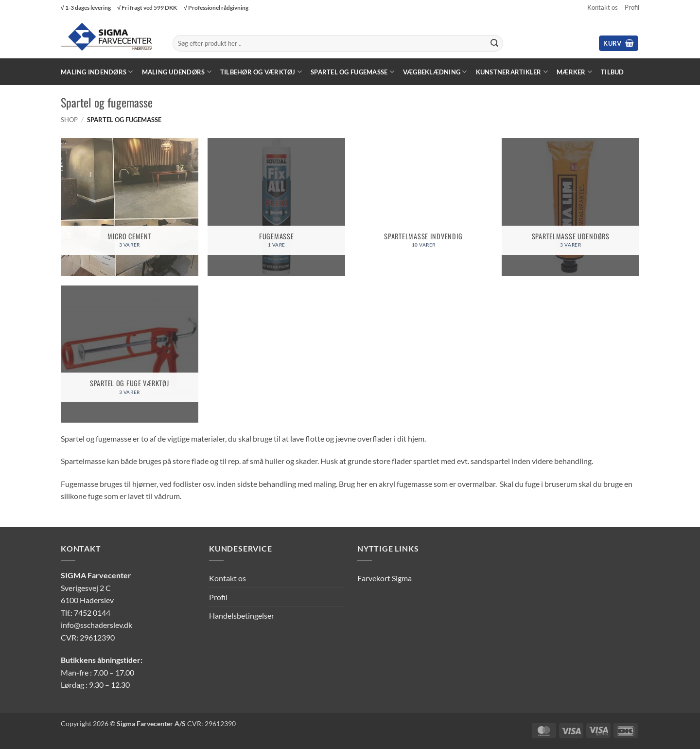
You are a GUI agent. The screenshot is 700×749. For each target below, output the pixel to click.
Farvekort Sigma (385, 578)
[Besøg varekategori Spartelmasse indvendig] (424, 207)
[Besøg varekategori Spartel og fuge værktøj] (130, 354)
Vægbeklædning (435, 72)
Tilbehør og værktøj (261, 72)
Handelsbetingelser (242, 615)
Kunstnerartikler (512, 72)
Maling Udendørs (177, 72)
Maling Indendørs (97, 72)
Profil (632, 7)
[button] (619, 44)
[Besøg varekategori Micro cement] (130, 207)
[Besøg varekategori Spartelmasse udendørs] (570, 207)
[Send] (494, 43)
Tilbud (612, 72)
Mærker (574, 72)
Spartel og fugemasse (352, 72)
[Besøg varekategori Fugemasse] (276, 207)
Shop (69, 120)
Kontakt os (603, 7)
